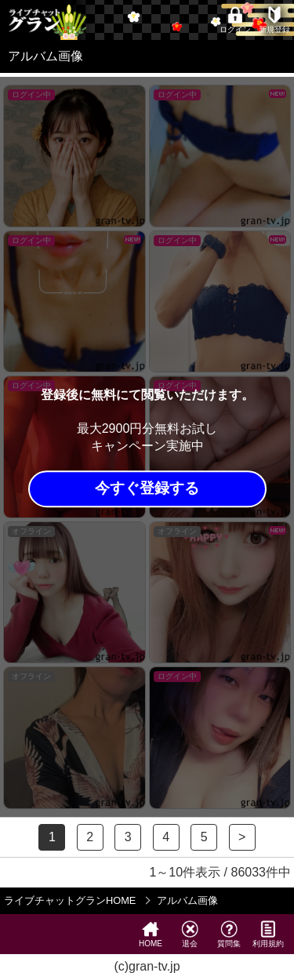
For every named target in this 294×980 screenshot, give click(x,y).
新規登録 (274, 20)
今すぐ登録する (147, 489)
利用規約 (268, 934)
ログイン (235, 20)
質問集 (229, 934)
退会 (190, 934)
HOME (151, 934)
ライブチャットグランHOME (70, 900)
